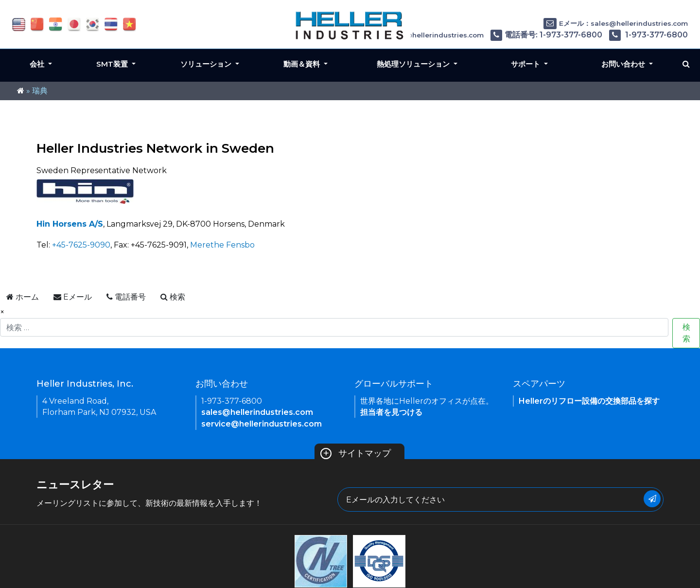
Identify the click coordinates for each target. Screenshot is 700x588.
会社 (38, 64)
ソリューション (207, 64)
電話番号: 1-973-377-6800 (546, 35)
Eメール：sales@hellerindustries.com (616, 23)
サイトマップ (356, 453)
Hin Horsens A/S (70, 224)
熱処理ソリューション (414, 64)
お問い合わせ (624, 64)
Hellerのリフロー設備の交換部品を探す (589, 401)
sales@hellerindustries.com (257, 412)
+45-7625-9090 (81, 245)
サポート (526, 64)
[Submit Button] (652, 499)
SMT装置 (113, 64)
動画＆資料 (303, 64)
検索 (686, 333)
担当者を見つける (391, 412)
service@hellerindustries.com (262, 424)
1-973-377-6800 (648, 35)
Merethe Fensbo (222, 245)
